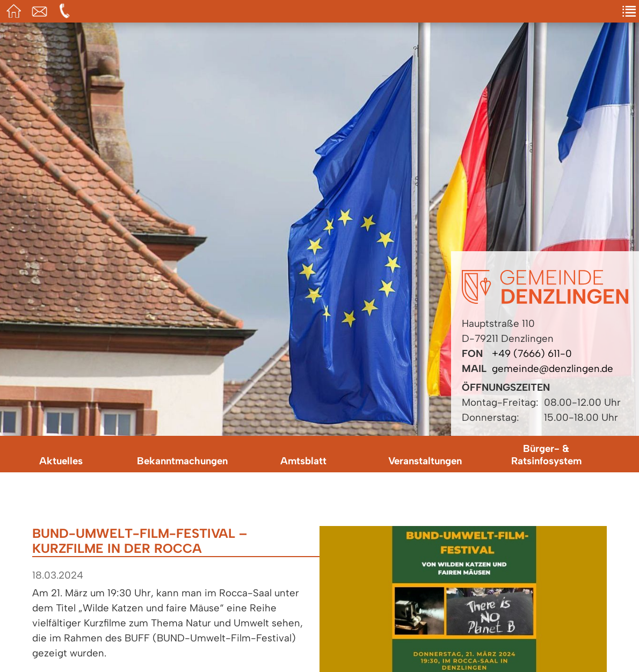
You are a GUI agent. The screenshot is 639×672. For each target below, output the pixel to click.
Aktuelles (61, 461)
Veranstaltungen (425, 461)
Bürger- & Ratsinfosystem (546, 455)
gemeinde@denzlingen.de (553, 368)
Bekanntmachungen (182, 461)
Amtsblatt (303, 461)
